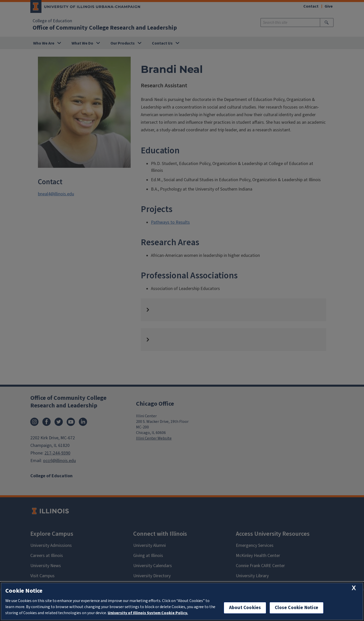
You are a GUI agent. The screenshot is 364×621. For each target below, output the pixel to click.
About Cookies (245, 608)
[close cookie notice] (354, 588)
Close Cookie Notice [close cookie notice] (297, 608)
